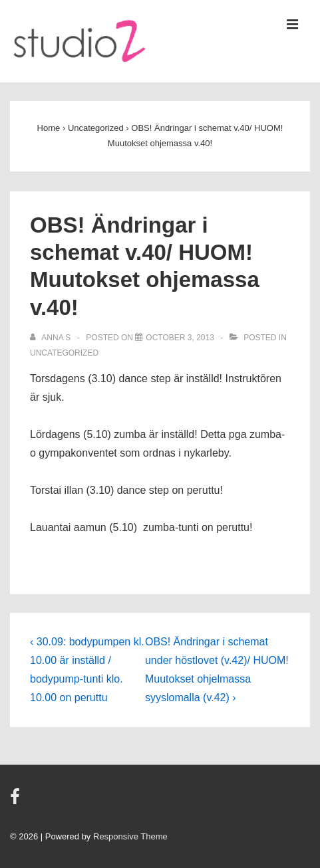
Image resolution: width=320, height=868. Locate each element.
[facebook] (17, 801)
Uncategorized (64, 353)
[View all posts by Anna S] (52, 338)
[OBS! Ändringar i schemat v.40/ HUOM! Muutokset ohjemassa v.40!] (180, 338)
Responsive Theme (130, 836)
